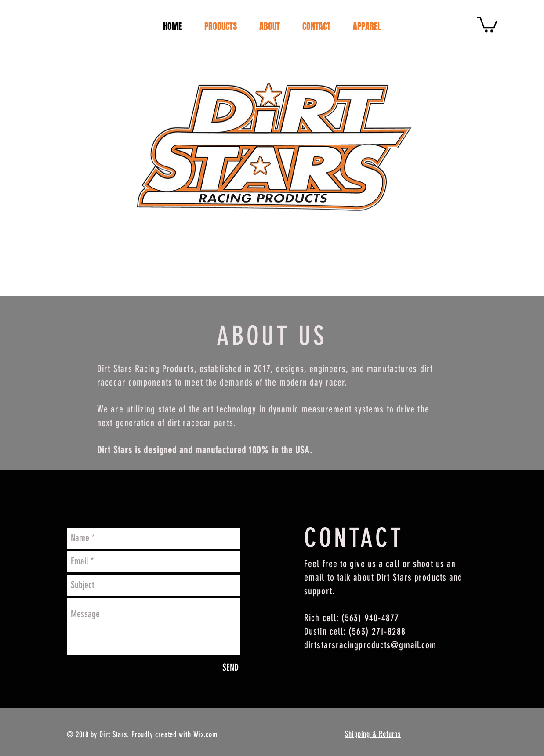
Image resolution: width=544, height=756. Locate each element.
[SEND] (230, 668)
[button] (487, 24)
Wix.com (205, 734)
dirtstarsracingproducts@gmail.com (370, 645)
